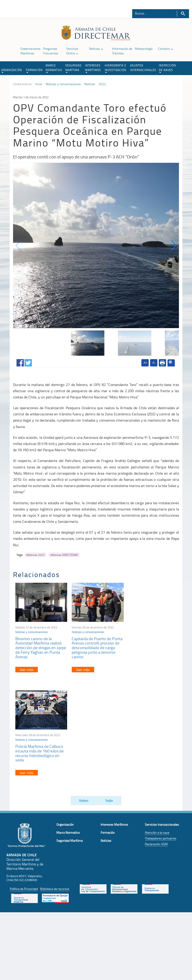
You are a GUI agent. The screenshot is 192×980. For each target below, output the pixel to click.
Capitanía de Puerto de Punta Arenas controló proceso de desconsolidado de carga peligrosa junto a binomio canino (94, 647)
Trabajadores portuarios (161, 734)
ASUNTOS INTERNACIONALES (143, 68)
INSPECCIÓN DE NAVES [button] (167, 68)
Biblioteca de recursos (55, 784)
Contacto (165, 49)
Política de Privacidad (24, 784)
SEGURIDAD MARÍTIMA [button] (73, 68)
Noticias (96, 49)
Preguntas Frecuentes (51, 51)
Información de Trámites (122, 51)
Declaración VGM (156, 740)
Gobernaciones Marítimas (30, 51)
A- (154, 363)
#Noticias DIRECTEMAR (64, 555)
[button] (174, 245)
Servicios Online (72, 51)
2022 (102, 84)
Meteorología (144, 49)
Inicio (39, 84)
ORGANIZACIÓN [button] (12, 70)
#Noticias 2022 (35, 555)
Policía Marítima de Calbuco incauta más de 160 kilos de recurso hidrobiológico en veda (150, 644)
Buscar (183, 14)
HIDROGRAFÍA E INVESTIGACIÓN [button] (115, 68)
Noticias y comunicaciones (63, 84)
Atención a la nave (157, 728)
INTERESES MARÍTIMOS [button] (93, 68)
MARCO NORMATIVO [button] (54, 68)
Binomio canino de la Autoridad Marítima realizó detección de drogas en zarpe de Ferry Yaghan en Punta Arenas (41, 647)
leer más (27, 669)
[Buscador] (152, 13)
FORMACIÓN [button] (34, 70)
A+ (145, 363)
